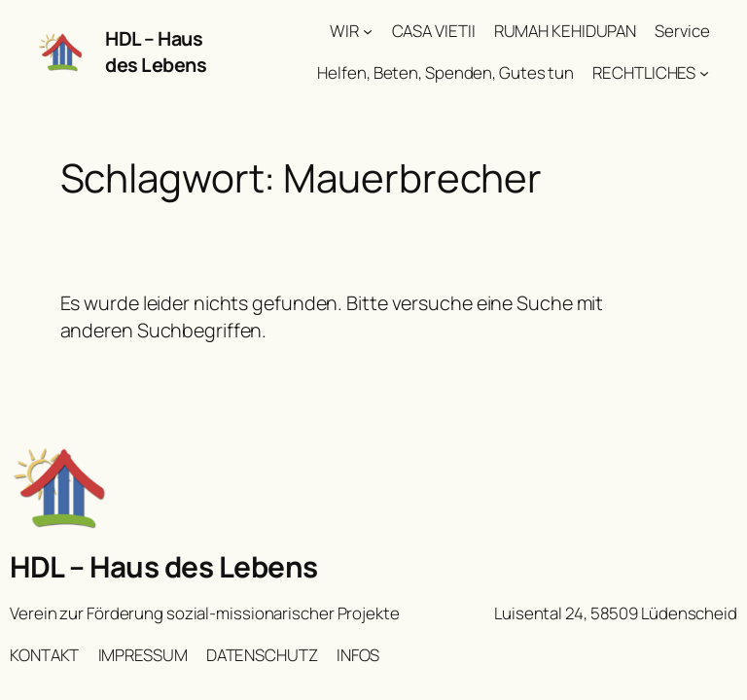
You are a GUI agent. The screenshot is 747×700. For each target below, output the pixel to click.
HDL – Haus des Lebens (156, 52)
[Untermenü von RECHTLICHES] (704, 73)
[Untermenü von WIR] (368, 31)
